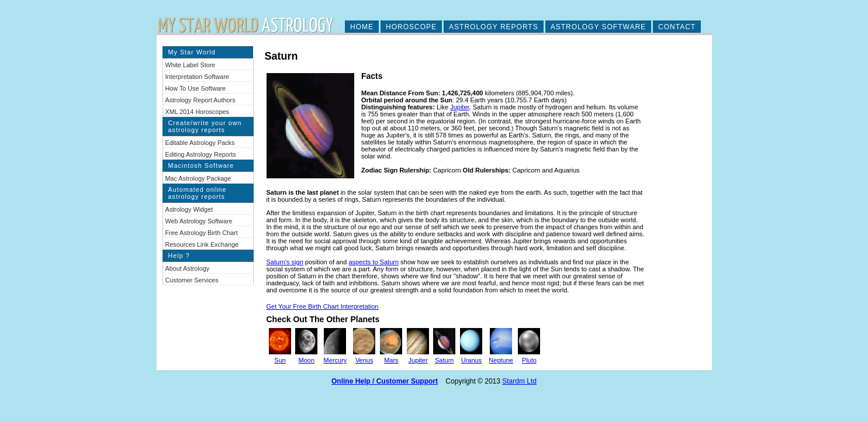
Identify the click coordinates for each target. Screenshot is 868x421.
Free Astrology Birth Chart (202, 233)
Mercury (336, 360)
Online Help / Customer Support (385, 381)
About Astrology (188, 268)
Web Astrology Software (199, 221)
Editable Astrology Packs (200, 143)
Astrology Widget (189, 209)
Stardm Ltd (519, 381)
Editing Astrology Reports (201, 154)
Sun (280, 360)
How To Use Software (196, 88)
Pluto (529, 360)
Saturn (444, 360)
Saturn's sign (285, 262)
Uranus (471, 360)
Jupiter (459, 107)
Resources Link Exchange (202, 244)
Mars (391, 360)
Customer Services (192, 280)
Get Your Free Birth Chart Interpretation (323, 306)
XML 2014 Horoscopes (197, 112)
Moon (307, 360)
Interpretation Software (197, 77)
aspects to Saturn (374, 262)
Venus (364, 360)
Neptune (501, 360)
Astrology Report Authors (200, 100)
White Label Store (191, 65)
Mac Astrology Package (198, 178)
